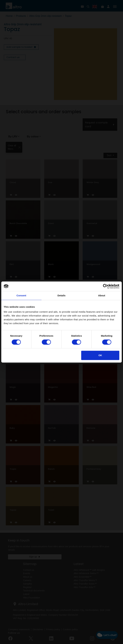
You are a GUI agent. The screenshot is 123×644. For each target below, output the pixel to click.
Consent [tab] (21, 295)
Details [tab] (61, 295)
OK (100, 355)
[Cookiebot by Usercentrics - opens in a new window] (105, 286)
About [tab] (102, 295)
